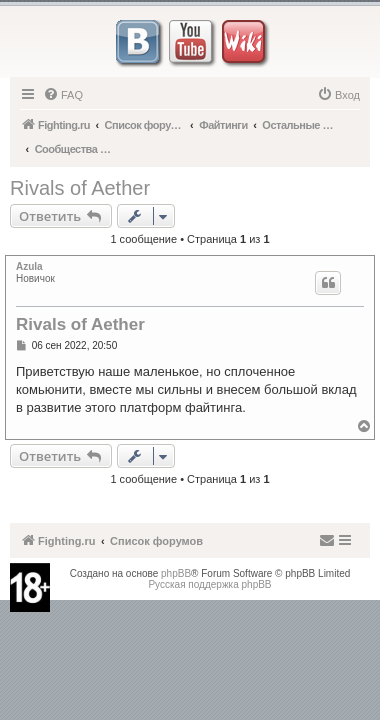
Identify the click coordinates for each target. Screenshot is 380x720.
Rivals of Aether (80, 188)
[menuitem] (63, 95)
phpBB (176, 573)
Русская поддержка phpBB (209, 584)
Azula (29, 266)
